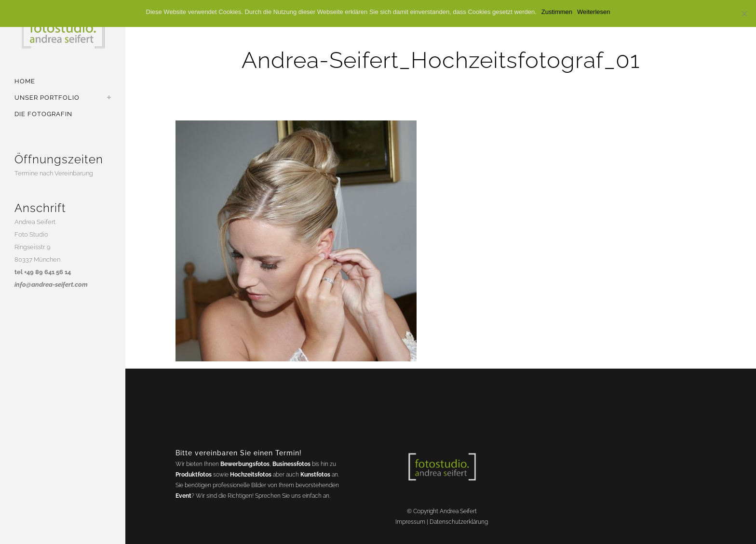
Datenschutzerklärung (459, 522)
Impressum (410, 522)
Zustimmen (557, 12)
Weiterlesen (594, 12)
